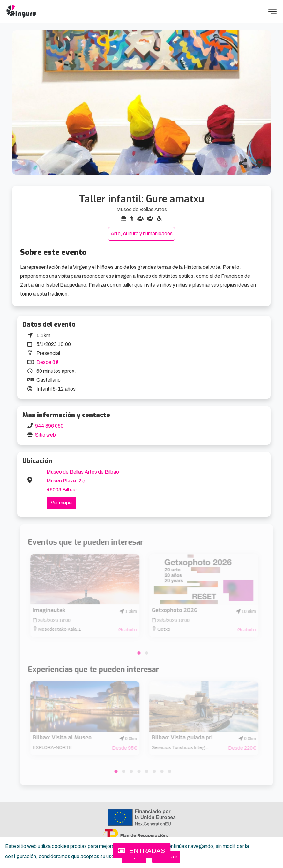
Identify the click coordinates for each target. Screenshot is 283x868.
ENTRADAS (141, 851)
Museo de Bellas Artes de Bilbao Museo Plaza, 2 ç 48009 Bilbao (83, 481)
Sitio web (45, 435)
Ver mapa (61, 503)
